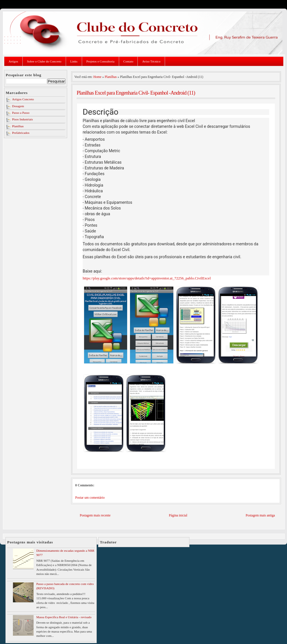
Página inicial (178, 515)
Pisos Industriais (22, 119)
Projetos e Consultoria (100, 61)
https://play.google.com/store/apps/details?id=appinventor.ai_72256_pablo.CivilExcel (147, 278)
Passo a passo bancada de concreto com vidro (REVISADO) (65, 586)
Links (74, 61)
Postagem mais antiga (260, 515)
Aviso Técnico (151, 61)
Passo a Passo (21, 113)
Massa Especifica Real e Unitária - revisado (64, 617)
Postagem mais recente (95, 515)
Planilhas (18, 126)
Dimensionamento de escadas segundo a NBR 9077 (65, 553)
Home (97, 77)
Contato (128, 61)
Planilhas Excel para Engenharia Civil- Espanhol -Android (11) (136, 93)
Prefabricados (21, 133)
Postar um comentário (90, 498)
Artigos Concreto (23, 99)
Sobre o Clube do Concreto (44, 61)
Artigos (13, 61)
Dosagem (18, 106)
